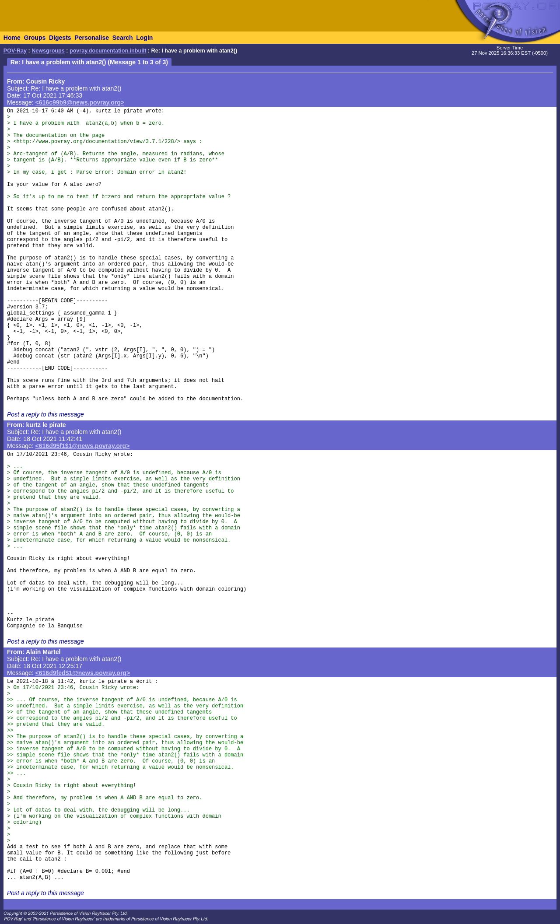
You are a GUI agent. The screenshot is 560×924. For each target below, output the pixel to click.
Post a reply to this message (45, 414)
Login (144, 38)
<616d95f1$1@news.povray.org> (83, 446)
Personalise (92, 38)
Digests (60, 38)
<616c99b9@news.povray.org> (80, 102)
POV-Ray (15, 51)
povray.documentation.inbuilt (108, 51)
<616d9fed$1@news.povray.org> (83, 673)
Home (12, 38)
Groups (35, 38)
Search (123, 38)
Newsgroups (48, 51)
